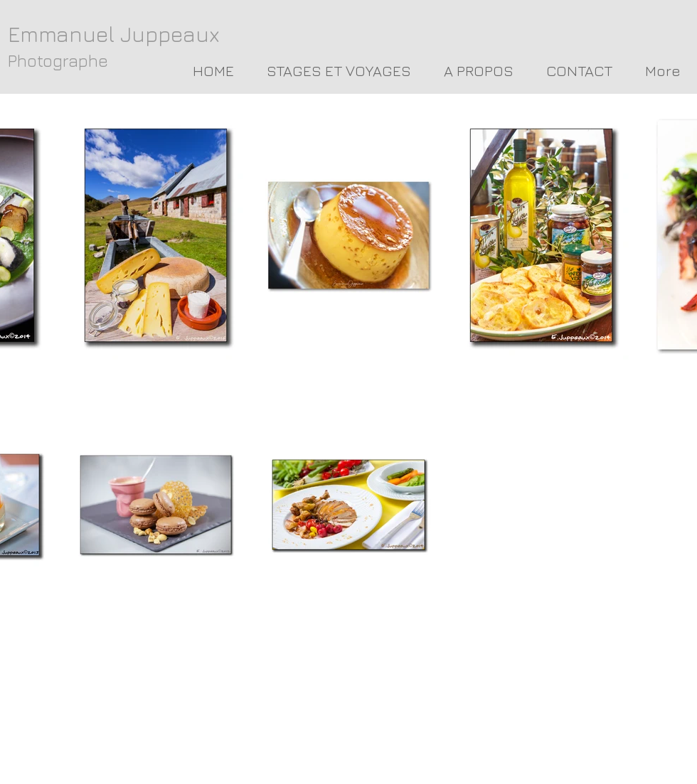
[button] (479, 71)
